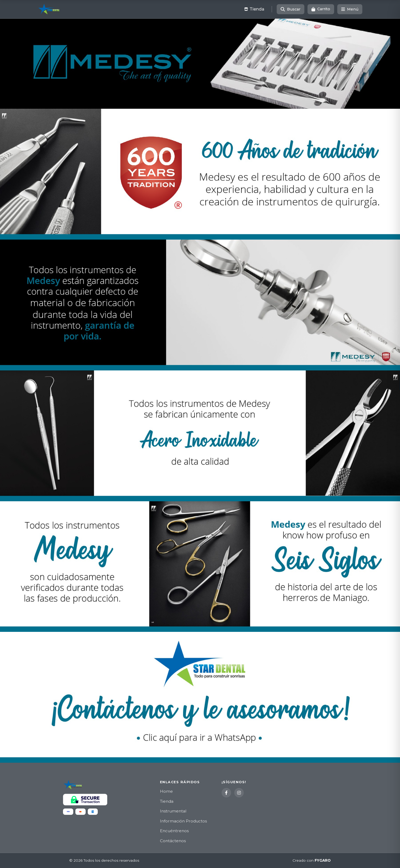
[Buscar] (291, 9)
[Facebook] (226, 793)
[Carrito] (321, 9)
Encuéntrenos (174, 831)
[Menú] (350, 9)
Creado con (312, 861)
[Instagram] (239, 793)
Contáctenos (173, 841)
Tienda (167, 801)
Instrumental (173, 811)
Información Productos (183, 821)
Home (166, 791)
